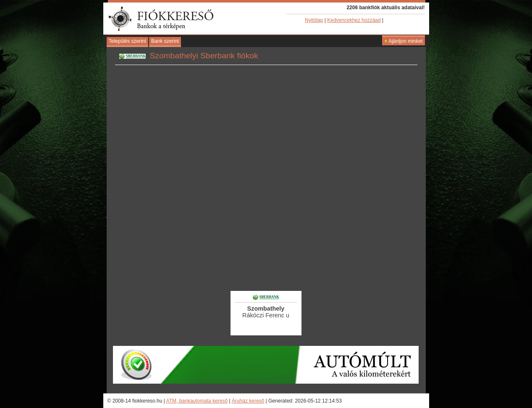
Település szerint (127, 41)
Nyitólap (314, 20)
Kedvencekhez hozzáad (354, 20)
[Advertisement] (266, 267)
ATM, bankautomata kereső (197, 401)
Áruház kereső (248, 401)
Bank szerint (165, 41)
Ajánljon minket (403, 41)
